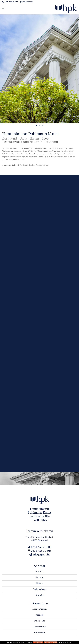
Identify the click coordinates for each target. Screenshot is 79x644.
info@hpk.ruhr (27, 2)
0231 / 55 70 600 (10, 2)
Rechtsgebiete (39, 589)
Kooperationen (39, 609)
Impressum (39, 633)
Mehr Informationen (65, 642)
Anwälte (39, 577)
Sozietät (39, 572)
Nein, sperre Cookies (51, 642)
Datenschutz (40, 627)
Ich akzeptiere (38, 642)
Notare (39, 583)
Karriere (40, 615)
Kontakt (39, 595)
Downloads (40, 621)
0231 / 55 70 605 (39, 551)
